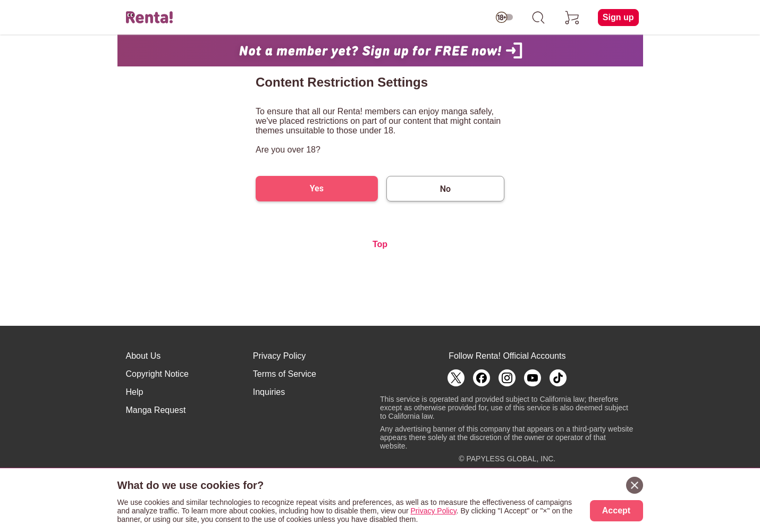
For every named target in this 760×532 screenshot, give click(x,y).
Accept (616, 510)
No (445, 189)
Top (380, 244)
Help (135, 392)
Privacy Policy (280, 356)
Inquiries (269, 392)
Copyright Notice (157, 374)
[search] (538, 18)
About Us (143, 356)
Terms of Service (285, 374)
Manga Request (156, 410)
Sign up (618, 17)
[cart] (572, 18)
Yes (317, 188)
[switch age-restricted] (504, 18)
